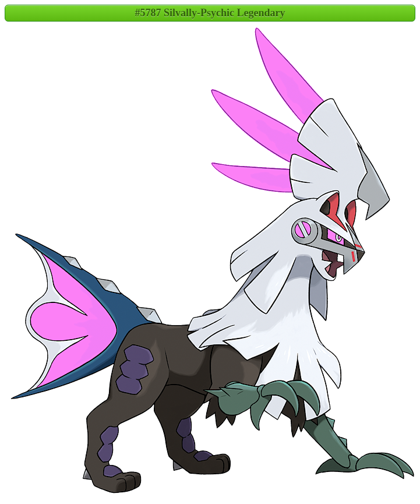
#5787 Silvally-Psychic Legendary (210, 13)
